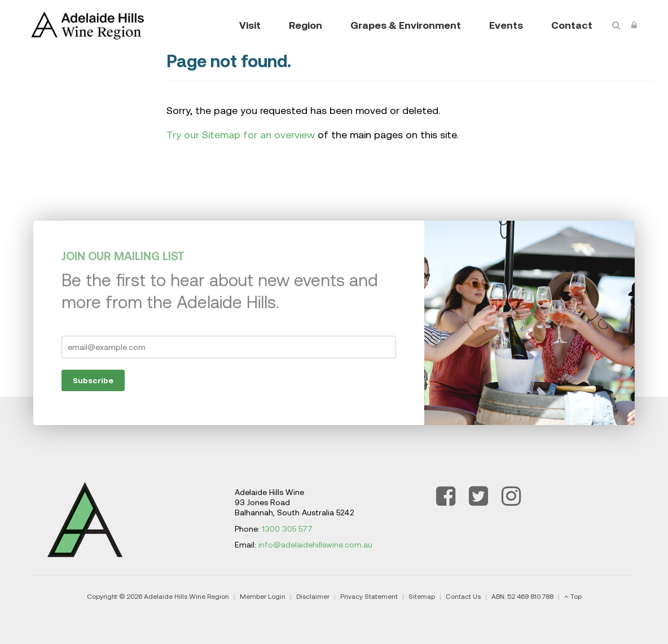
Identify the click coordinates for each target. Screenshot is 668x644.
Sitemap (422, 597)
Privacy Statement (369, 597)
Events (506, 25)
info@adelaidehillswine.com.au (315, 545)
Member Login (263, 597)
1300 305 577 (287, 529)
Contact (572, 25)
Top (576, 597)
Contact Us (463, 597)
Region (306, 25)
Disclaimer (313, 597)
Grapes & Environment (406, 25)
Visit (250, 25)
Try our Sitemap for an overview (241, 135)
